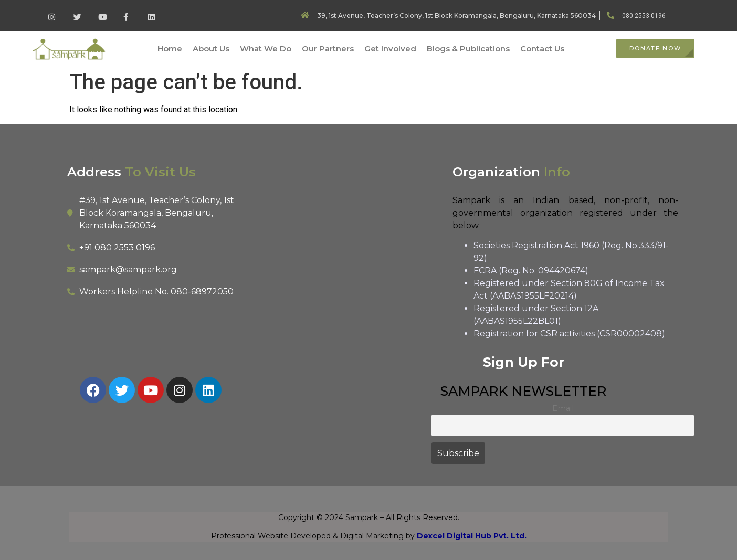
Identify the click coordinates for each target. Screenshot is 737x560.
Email (563, 408)
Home (170, 49)
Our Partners (328, 49)
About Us (211, 49)
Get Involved (390, 49)
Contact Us (542, 49)
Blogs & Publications (468, 49)
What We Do (266, 49)
